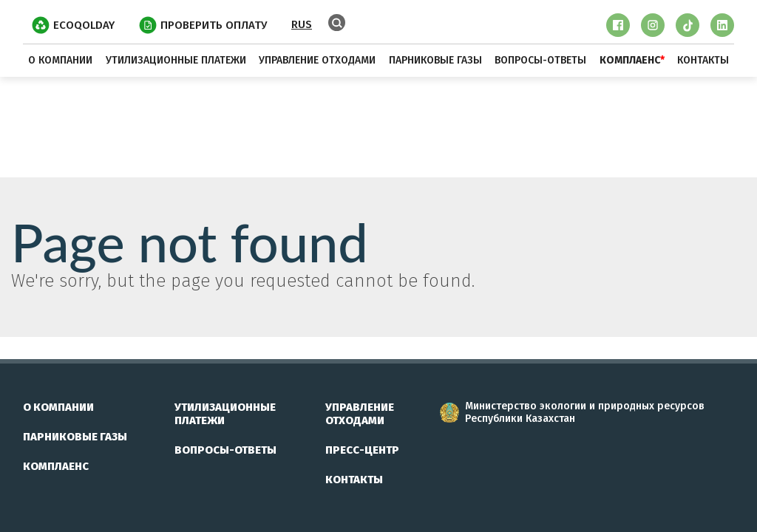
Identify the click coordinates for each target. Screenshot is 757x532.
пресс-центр (362, 450)
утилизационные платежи (176, 60)
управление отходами (317, 60)
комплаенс (56, 466)
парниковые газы (435, 60)
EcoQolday (73, 25)
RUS (302, 24)
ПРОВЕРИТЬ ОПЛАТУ (203, 25)
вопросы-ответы (540, 60)
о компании (60, 60)
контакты (703, 60)
